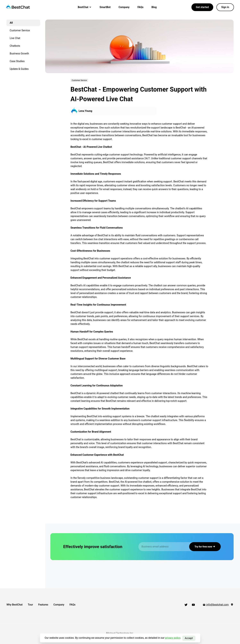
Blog (154, 7)
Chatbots (15, 46)
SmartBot (105, 7)
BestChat (85, 7)
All (11, 23)
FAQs (140, 7)
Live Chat (15, 38)
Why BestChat (15, 605)
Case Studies (17, 61)
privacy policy (173, 638)
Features (50, 605)
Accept (189, 638)
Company (124, 7)
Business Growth (19, 53)
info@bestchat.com (216, 605)
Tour (34, 605)
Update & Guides (19, 69)
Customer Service (20, 30)
